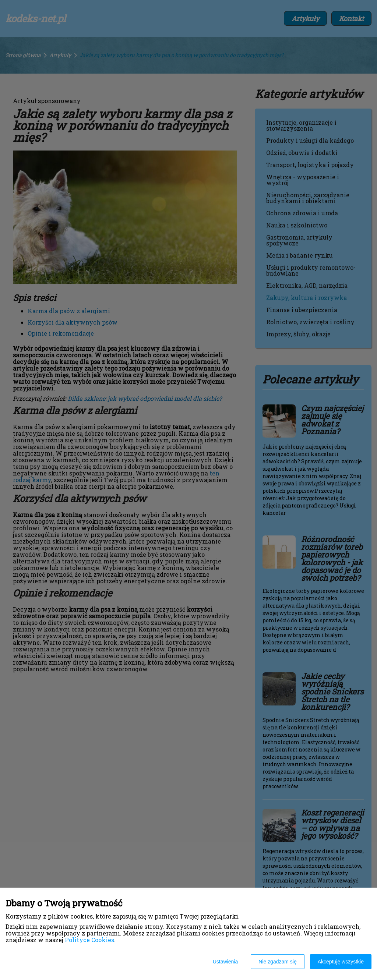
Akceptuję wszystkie (341, 962)
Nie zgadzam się (278, 962)
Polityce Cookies (89, 940)
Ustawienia (225, 962)
